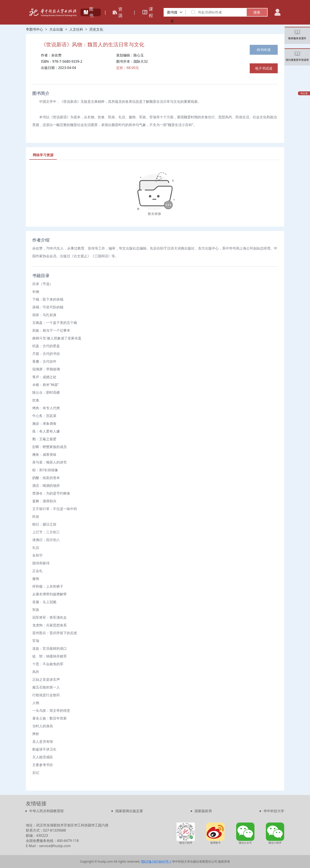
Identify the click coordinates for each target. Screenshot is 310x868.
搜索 (257, 12)
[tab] (43, 155)
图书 (89, 12)
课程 (148, 12)
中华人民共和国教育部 (46, 811)
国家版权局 (203, 811)
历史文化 (96, 29)
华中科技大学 (274, 811)
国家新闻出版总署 (129, 811)
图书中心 (34, 29)
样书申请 (264, 50)
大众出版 (56, 29)
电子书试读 (264, 68)
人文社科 (76, 29)
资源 (118, 12)
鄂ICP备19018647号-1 (156, 861)
